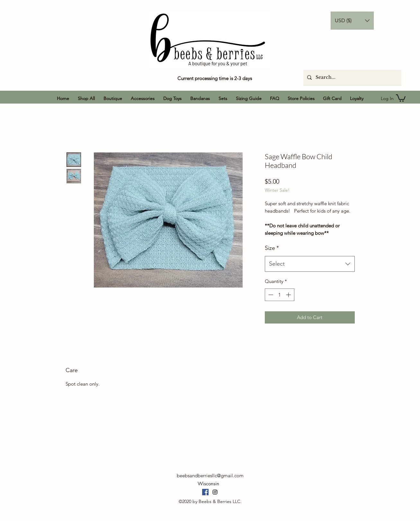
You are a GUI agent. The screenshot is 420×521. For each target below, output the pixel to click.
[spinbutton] (279, 295)
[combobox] (310, 264)
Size (272, 248)
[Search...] (352, 77)
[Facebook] (205, 492)
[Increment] (289, 295)
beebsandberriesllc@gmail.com (210, 475)
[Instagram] (215, 492)
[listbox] (352, 21)
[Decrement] (270, 295)
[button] (352, 21)
